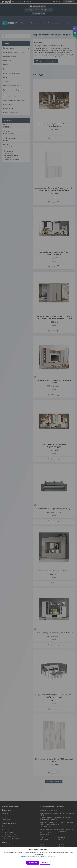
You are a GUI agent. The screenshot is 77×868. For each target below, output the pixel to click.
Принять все (33, 863)
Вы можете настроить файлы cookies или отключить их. (38, 856)
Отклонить (45, 863)
